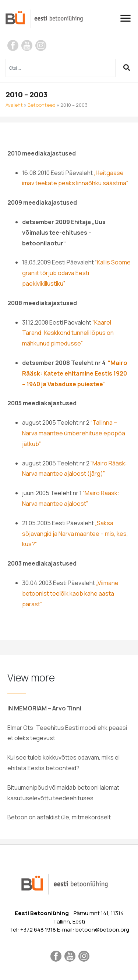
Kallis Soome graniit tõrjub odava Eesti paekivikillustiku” (76, 273)
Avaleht (14, 105)
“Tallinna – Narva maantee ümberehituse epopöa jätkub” (74, 433)
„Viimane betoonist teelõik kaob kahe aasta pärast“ (70, 593)
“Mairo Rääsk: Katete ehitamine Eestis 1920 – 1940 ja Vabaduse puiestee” (75, 373)
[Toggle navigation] (128, 18)
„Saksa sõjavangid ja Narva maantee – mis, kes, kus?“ (75, 534)
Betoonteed (42, 105)
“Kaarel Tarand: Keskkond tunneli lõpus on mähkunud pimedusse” (68, 333)
